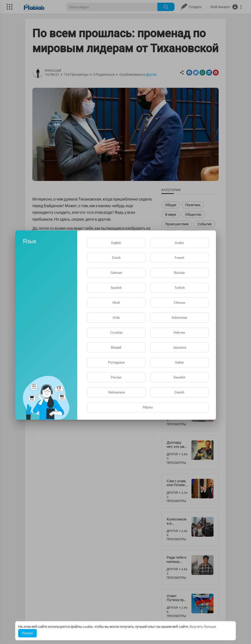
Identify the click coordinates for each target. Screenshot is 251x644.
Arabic (179, 243)
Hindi (116, 303)
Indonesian (179, 317)
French (180, 258)
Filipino (148, 407)
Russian (179, 273)
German (116, 273)
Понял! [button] (27, 633)
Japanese (180, 347)
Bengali (116, 347)
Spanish (116, 288)
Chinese (179, 303)
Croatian (116, 332)
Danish (179, 392)
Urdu (116, 317)
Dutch (116, 258)
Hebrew (179, 332)
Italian (179, 362)
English (116, 243)
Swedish (179, 377)
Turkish (180, 288)
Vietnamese (116, 392)
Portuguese (116, 362)
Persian (116, 377)
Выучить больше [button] (203, 626)
